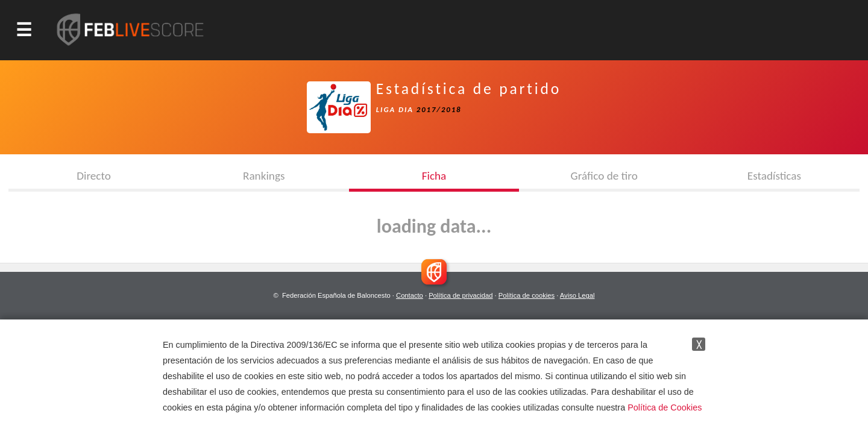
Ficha (434, 176)
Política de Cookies (665, 407)
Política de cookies (527, 295)
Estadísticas (774, 176)
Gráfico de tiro (604, 176)
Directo (94, 176)
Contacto (410, 295)
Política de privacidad (461, 295)
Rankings (264, 176)
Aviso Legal (577, 295)
